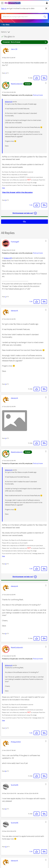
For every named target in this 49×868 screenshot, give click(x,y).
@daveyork (9, 102)
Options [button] (4, 32)
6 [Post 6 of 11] (6, 634)
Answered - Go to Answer (24, 42)
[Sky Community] (13, 3)
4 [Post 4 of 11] (6, 438)
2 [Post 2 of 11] (5, 297)
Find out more (38, 95)
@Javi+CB (8, 258)
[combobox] (22, 17)
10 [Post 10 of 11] (6, 847)
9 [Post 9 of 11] (6, 809)
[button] (46, 48)
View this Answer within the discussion (17, 192)
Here (3, 188)
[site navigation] (2, 3)
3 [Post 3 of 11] (5, 384)
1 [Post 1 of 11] (5, 73)
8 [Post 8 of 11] (6, 771)
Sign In (46, 3)
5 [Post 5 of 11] (5, 200)
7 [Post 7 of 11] (5, 728)
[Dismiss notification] (46, 9)
